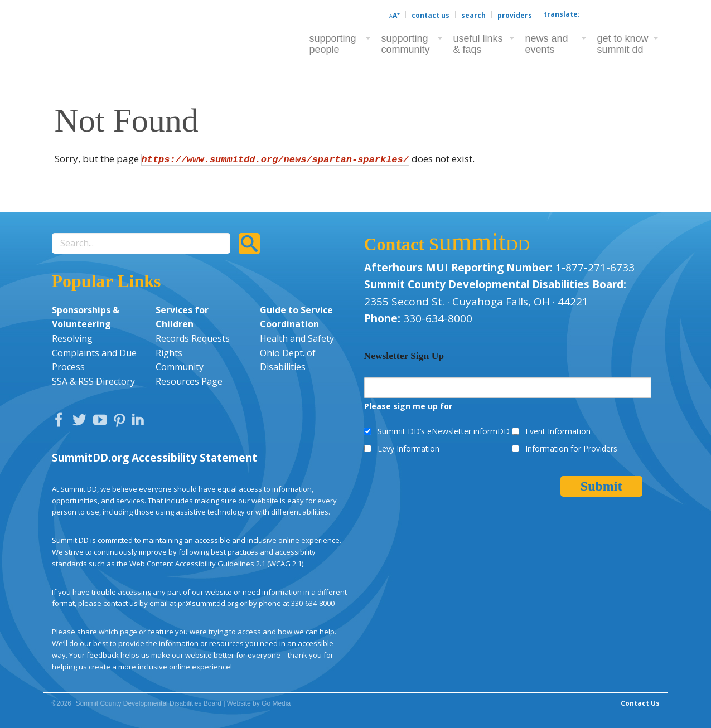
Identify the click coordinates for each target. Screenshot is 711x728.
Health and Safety (297, 338)
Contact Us (431, 15)
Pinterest (121, 423)
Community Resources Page (189, 374)
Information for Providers (571, 448)
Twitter (82, 423)
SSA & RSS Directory (93, 381)
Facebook (61, 423)
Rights (169, 353)
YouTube (103, 423)
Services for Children (182, 317)
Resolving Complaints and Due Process (94, 353)
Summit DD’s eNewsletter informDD (444, 431)
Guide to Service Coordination (296, 317)
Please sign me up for (408, 406)
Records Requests (193, 338)
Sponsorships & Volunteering (86, 317)
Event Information (558, 431)
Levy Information (408, 448)
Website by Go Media (259, 703)
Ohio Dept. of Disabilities (288, 360)
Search (473, 15)
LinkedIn (139, 423)
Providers (515, 15)
